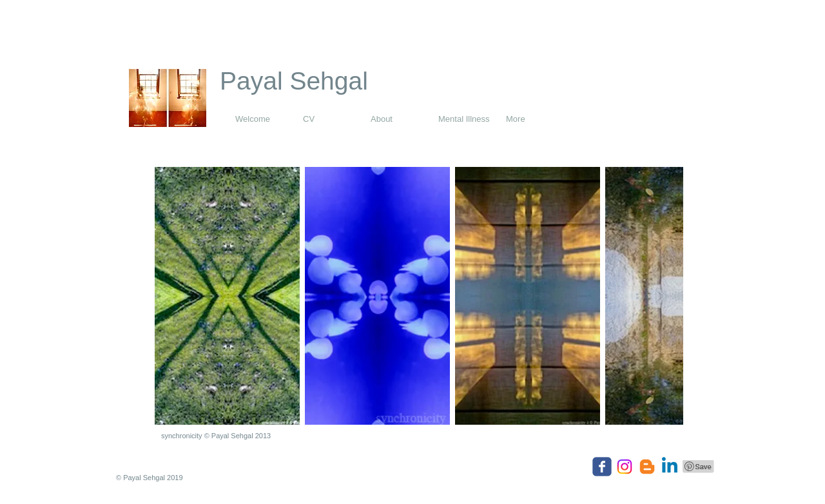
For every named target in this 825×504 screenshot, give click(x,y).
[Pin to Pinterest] (699, 467)
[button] (227, 296)
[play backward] (171, 296)
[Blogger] (647, 467)
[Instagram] (625, 467)
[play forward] (667, 296)
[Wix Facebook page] (602, 467)
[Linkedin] (670, 467)
